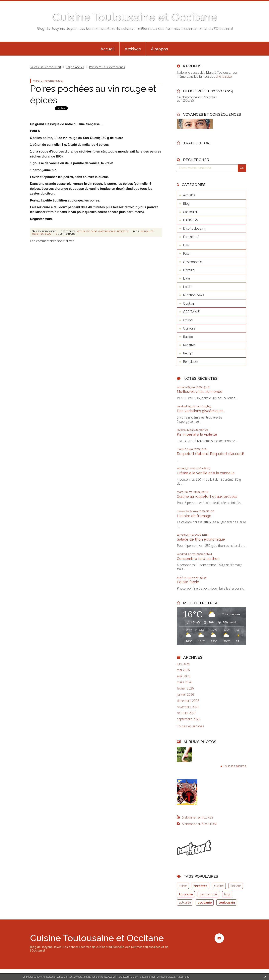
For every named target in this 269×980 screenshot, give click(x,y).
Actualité (83, 231)
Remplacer (191, 362)
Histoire (189, 270)
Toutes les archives (191, 726)
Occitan (188, 303)
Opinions (189, 328)
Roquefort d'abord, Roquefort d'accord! (210, 454)
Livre (186, 278)
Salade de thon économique (201, 539)
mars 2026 (184, 682)
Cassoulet (190, 212)
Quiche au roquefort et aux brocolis (207, 496)
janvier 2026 (185, 695)
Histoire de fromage (194, 516)
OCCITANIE (191, 312)
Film (186, 245)
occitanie (205, 902)
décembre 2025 (188, 701)
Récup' (188, 353)
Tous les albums (235, 766)
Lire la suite (224, 76)
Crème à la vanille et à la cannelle (206, 473)
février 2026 (185, 688)
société (236, 886)
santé (183, 886)
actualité (147, 231)
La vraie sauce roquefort (46, 67)
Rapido (188, 337)
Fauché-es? (191, 237)
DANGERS (191, 220)
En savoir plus (182, 977)
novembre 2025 (188, 707)
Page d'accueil (75, 67)
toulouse (186, 894)
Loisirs (188, 287)
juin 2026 (183, 664)
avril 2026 (184, 676)
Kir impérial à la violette (197, 434)
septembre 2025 (189, 719)
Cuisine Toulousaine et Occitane (134, 17)
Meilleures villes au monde (200, 392)
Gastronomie (107, 231)
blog (48, 234)
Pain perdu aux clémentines (107, 67)
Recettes (122, 231)
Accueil (107, 49)
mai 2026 (183, 670)
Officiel (188, 320)
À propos (159, 49)
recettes (38, 234)
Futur (187, 253)
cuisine (219, 886)
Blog (94, 231)
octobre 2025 (187, 713)
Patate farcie (188, 582)
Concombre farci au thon (198, 559)
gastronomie (209, 894)
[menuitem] (107, 49)
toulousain (227, 902)
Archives (133, 49)
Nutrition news (194, 295)
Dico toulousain (194, 228)
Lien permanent (44, 231)
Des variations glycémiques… (201, 411)
